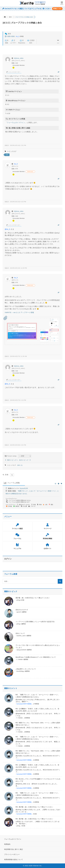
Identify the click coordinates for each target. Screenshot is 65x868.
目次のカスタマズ (22, 610)
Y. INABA (20, 659)
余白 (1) (20, 465)
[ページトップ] (61, 864)
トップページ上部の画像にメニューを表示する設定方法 (35, 622)
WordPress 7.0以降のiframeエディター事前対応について (36, 657)
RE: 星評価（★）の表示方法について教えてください (34, 807)
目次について (20, 633)
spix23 (19, 612)
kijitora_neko (19, 58)
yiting (18, 600)
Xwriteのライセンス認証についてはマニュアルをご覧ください (27, 9)
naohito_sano (21, 636)
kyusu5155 (24, 488)
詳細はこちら (57, 9)
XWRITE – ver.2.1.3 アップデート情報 (19, 312)
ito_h (18, 36)
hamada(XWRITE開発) (24, 704)
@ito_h (7, 229)
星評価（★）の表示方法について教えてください (33, 598)
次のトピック (25, 460)
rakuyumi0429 (21, 650)
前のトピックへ (12, 460)
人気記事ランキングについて (26, 669)
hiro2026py (20, 671)
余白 (7, 155)
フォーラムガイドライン (16, 123)
